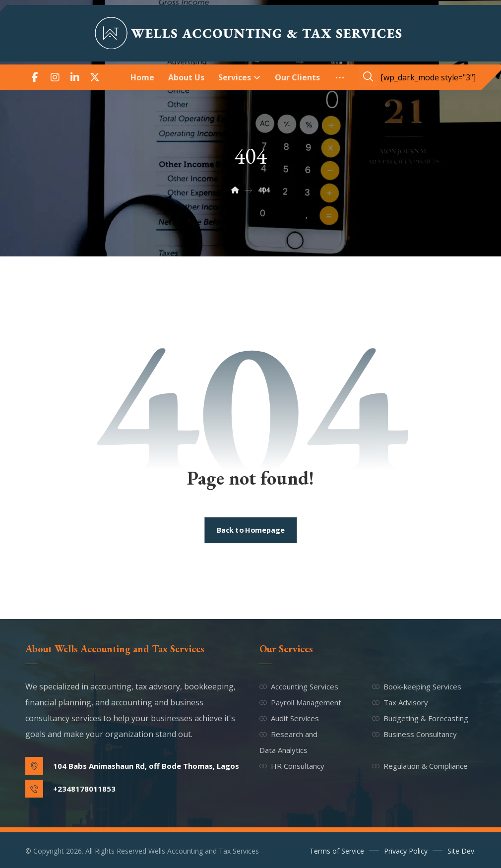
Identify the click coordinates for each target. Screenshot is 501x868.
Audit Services (289, 718)
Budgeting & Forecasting (420, 718)
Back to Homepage (250, 530)
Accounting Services (299, 686)
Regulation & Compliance (420, 766)
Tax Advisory (400, 702)
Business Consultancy (414, 734)
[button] (35, 77)
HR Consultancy (292, 766)
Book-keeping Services (417, 686)
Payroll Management (300, 702)
